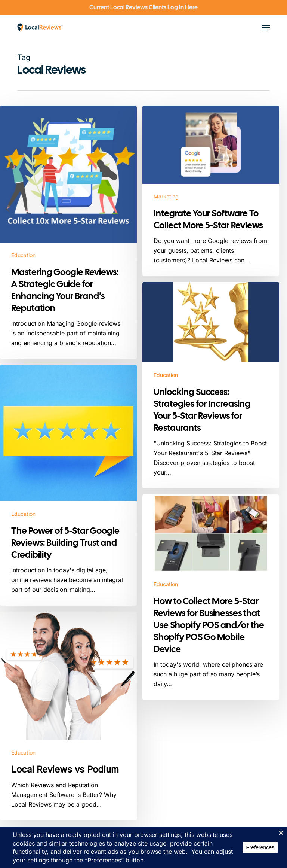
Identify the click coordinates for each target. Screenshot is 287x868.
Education (23, 255)
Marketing (166, 196)
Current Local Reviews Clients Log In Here (143, 7)
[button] (266, 28)
